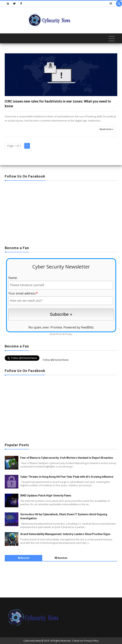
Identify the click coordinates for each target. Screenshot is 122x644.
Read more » (106, 129)
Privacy (69, 334)
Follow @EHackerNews (56, 360)
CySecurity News (32, 641)
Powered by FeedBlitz (79, 327)
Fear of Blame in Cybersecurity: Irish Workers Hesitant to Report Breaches (67, 458)
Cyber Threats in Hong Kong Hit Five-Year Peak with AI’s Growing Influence (67, 477)
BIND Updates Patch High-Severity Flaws (46, 496)
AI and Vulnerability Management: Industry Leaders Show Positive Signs (65, 534)
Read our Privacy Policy (86, 641)
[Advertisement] (61, 212)
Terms (59, 334)
